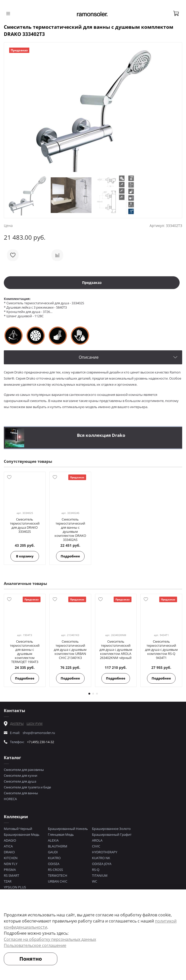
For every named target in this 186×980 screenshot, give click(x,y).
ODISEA (54, 864)
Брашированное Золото (111, 829)
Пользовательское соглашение (35, 945)
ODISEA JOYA (102, 864)
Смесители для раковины (24, 770)
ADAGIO (10, 840)
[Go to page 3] (97, 694)
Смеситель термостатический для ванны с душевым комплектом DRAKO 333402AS (70, 529)
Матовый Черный (18, 829)
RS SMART (11, 875)
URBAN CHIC (58, 881)
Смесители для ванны (21, 793)
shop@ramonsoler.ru (39, 733)
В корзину (25, 556)
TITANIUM (100, 875)
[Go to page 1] (89, 694)
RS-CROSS (55, 870)
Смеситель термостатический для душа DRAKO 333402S (25, 525)
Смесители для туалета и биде (27, 787)
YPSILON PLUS (15, 887)
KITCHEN (11, 858)
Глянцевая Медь (61, 834)
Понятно (31, 959)
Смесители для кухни (21, 775)
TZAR (8, 881)
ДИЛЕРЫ (17, 724)
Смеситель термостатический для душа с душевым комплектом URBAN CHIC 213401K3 (70, 650)
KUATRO (54, 858)
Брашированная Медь (22, 834)
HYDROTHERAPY (105, 852)
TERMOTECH (58, 875)
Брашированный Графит (112, 834)
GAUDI (53, 852)
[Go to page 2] (93, 694)
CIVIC (96, 846)
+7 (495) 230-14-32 (41, 742)
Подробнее (70, 556)
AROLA (97, 840)
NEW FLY (11, 864)
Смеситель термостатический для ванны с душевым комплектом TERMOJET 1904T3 (25, 652)
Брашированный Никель (68, 829)
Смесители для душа (20, 781)
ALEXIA (53, 840)
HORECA (10, 799)
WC (95, 881)
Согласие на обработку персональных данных (50, 939)
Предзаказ (92, 283)
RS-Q (96, 870)
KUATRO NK (101, 858)
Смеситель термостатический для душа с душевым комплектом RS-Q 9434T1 (161, 650)
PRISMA (10, 870)
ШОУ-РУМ (35, 724)
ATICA (8, 846)
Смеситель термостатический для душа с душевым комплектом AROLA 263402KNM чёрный (116, 650)
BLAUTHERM (58, 846)
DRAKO (9, 852)
